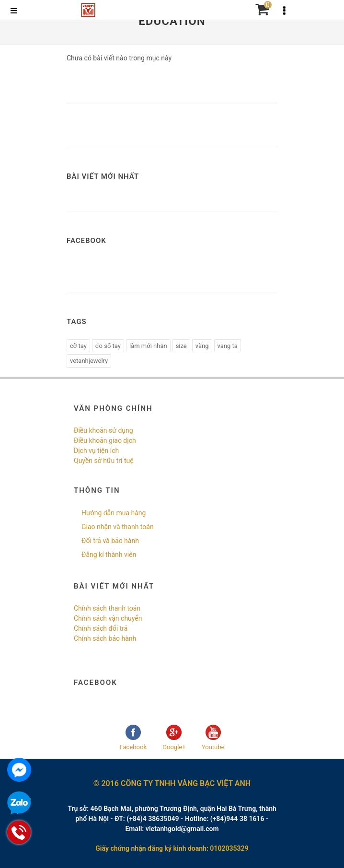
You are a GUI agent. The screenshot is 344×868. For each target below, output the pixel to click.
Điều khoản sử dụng (103, 430)
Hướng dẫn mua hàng (114, 513)
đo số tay (108, 346)
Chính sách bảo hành (105, 638)
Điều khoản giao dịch (105, 440)
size (181, 346)
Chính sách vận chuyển (108, 618)
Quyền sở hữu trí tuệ (104, 461)
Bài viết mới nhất (103, 176)
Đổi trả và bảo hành (110, 541)
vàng (202, 346)
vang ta (228, 346)
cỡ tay (78, 346)
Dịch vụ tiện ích (96, 451)
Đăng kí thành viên (109, 555)
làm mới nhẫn (148, 346)
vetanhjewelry (89, 361)
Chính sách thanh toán (107, 608)
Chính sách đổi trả (101, 628)
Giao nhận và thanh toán (118, 527)
